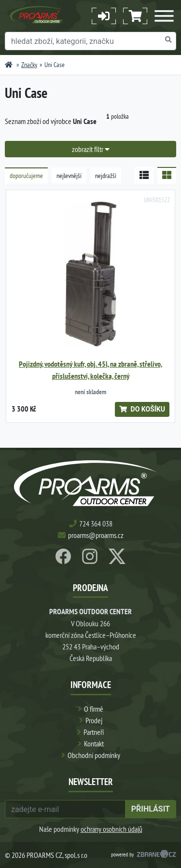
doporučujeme (26, 176)
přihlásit (151, 809)
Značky (29, 65)
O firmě (94, 709)
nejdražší (106, 176)
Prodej (94, 720)
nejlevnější (69, 176)
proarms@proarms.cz (96, 535)
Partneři (94, 732)
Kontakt (94, 744)
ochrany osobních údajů (111, 829)
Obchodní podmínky (94, 755)
